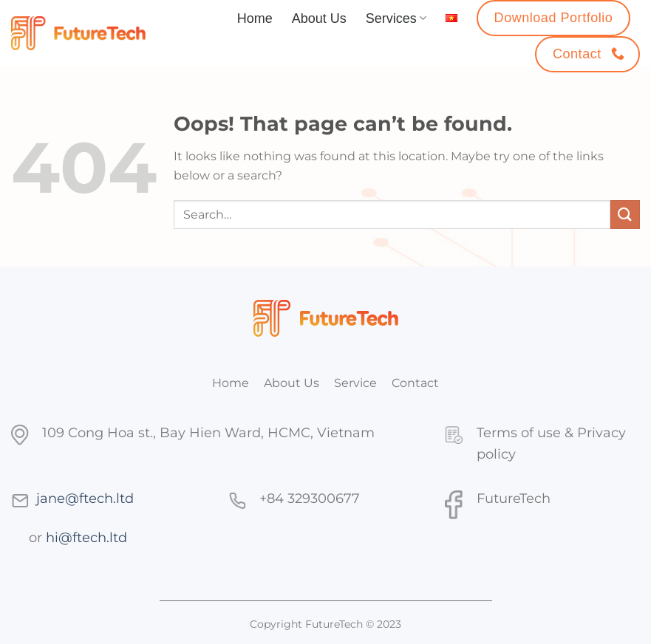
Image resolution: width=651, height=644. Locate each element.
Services (396, 18)
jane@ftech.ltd (85, 498)
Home (255, 18)
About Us (319, 18)
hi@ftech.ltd (86, 537)
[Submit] (625, 215)
